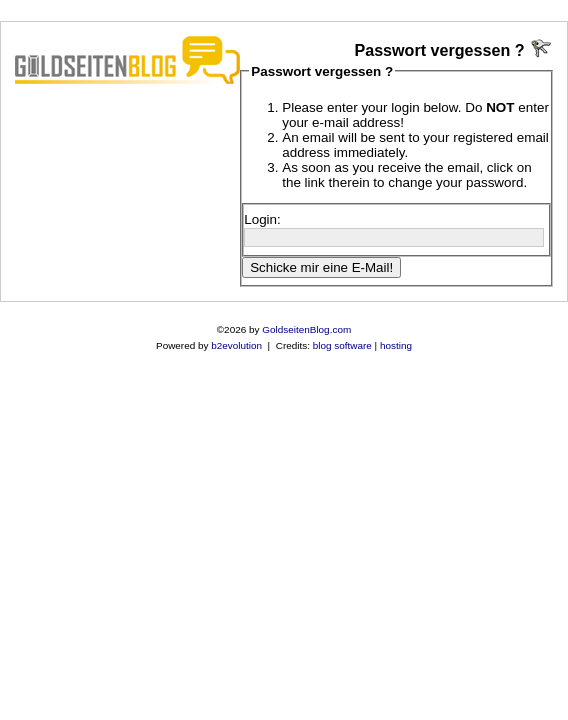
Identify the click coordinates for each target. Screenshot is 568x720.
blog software (342, 345)
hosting (396, 345)
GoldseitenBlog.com (306, 329)
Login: (262, 219)
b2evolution (236, 345)
